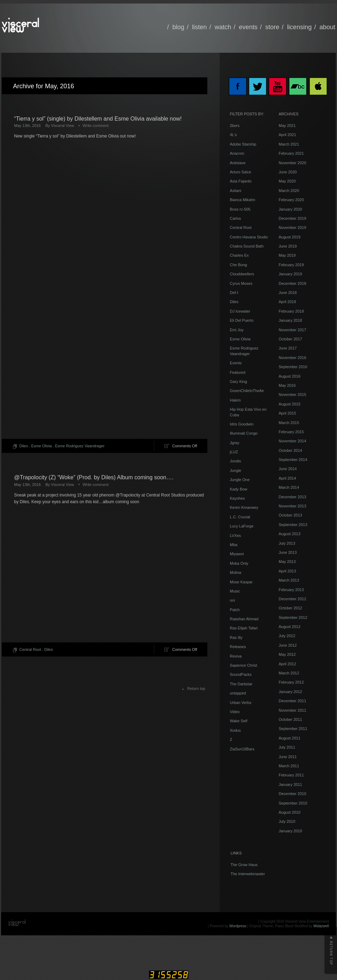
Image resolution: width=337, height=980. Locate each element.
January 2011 (290, 784)
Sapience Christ (244, 665)
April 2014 (287, 478)
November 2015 (292, 395)
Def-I (234, 293)
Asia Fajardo (241, 181)
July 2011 (287, 747)
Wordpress (238, 926)
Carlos (235, 218)
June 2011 (288, 757)
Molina (235, 572)
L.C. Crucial (240, 517)
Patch (235, 610)
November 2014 (292, 441)
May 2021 (287, 126)
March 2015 (289, 423)
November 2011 (292, 710)
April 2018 (287, 302)
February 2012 (291, 682)
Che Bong (238, 265)
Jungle (235, 470)
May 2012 (287, 654)
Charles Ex (239, 255)
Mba (234, 545)
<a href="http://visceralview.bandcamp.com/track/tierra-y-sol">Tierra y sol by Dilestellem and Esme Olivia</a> (76, 339)
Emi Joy (237, 330)
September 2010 (293, 803)
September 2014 (293, 460)
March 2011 (289, 766)
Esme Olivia (42, 446)
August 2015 (290, 404)
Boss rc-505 (240, 209)
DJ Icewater (240, 311)
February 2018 (291, 311)
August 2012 (290, 627)
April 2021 (287, 135)
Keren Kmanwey (244, 507)
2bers (235, 126)
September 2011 (293, 729)
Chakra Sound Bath (247, 246)
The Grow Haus (244, 865)
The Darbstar (241, 684)
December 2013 (292, 497)
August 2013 (290, 534)
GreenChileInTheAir (247, 391)
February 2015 (291, 432)
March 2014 (289, 487)
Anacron (237, 153)
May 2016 (287, 385)
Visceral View (63, 126)
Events (236, 363)
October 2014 (290, 450)
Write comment (96, 126)
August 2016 (290, 376)
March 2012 (289, 673)
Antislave (238, 163)
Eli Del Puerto (242, 320)
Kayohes (237, 498)
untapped (238, 693)
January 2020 (290, 209)
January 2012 (290, 692)
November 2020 (292, 163)
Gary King (238, 382)
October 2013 (290, 515)
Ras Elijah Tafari (244, 628)
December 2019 (292, 218)
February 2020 (291, 200)
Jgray (235, 443)
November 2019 (292, 228)
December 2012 (292, 599)
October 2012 (290, 608)
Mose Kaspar (241, 582)
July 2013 (287, 543)
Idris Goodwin (242, 424)
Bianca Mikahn (242, 200)
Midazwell (321, 926)
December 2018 (292, 283)
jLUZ (234, 452)
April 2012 (287, 664)
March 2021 (289, 144)
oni (232, 600)
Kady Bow (239, 489)
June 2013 (288, 552)
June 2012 (288, 645)
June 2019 (288, 246)
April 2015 (287, 413)
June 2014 (288, 469)
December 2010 (292, 794)
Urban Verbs (241, 703)
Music (235, 591)
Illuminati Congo (244, 433)
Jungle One (240, 480)
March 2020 (289, 191)
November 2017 (292, 330)
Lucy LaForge (242, 526)
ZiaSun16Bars (242, 749)
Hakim (235, 400)
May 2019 (287, 255)
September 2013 (293, 525)
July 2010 (287, 821)
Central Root (30, 649)
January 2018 (290, 320)
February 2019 (291, 265)
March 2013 (289, 580)
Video (235, 712)
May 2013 (287, 562)
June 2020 (288, 172)
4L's (233, 135)
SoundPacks (241, 674)
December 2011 (292, 701)
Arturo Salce (241, 172)
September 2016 (293, 367)
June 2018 (288, 293)
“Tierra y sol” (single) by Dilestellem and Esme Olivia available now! (98, 119)
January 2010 (290, 831)
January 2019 (290, 274)
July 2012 (287, 636)
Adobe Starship (243, 144)
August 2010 (290, 812)
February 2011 (291, 775)
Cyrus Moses (241, 283)
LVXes (235, 536)
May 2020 (287, 181)
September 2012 (293, 617)
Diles (24, 446)
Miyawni (237, 554)
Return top (196, 688)
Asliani (235, 191)
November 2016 (292, 358)
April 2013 (287, 571)
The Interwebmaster (248, 874)
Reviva (236, 656)
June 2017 (288, 348)
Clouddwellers (242, 274)
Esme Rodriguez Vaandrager (80, 446)
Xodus (235, 730)
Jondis (235, 461)
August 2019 (290, 237)
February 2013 (291, 590)
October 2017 (290, 339)
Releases (238, 647)
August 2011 (290, 738)
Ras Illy (236, 638)
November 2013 (292, 506)
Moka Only (239, 563)
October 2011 (290, 719)
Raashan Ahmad (244, 619)
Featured (238, 372)
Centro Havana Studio (249, 237)
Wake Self (239, 721)
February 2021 (291, 153)
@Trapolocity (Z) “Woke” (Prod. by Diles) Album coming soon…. (94, 477)
